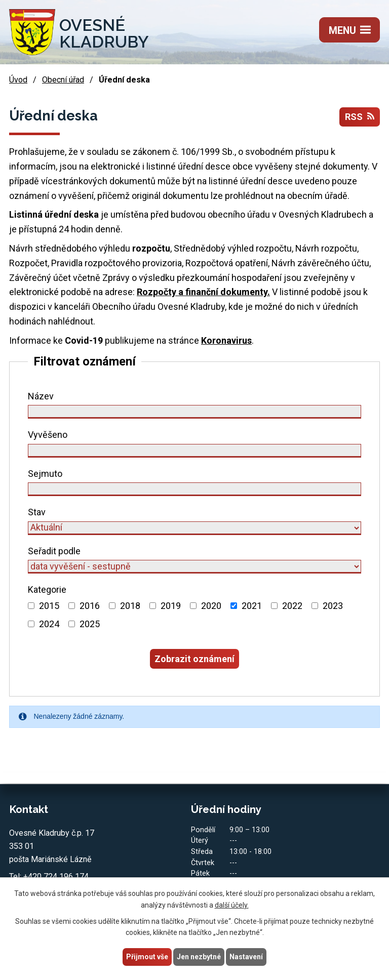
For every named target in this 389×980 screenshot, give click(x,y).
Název (41, 396)
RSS (360, 117)
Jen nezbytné (199, 957)
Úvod (18, 80)
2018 (130, 606)
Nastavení (246, 957)
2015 (49, 606)
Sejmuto (45, 474)
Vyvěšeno (48, 435)
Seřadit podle (54, 551)
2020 (211, 606)
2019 (171, 606)
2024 (49, 624)
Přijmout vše (147, 957)
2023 (333, 606)
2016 (90, 606)
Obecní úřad (63, 80)
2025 (90, 624)
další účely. (232, 905)
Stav (37, 512)
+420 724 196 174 (56, 876)
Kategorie (47, 589)
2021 (252, 606)
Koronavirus (226, 340)
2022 (292, 606)
